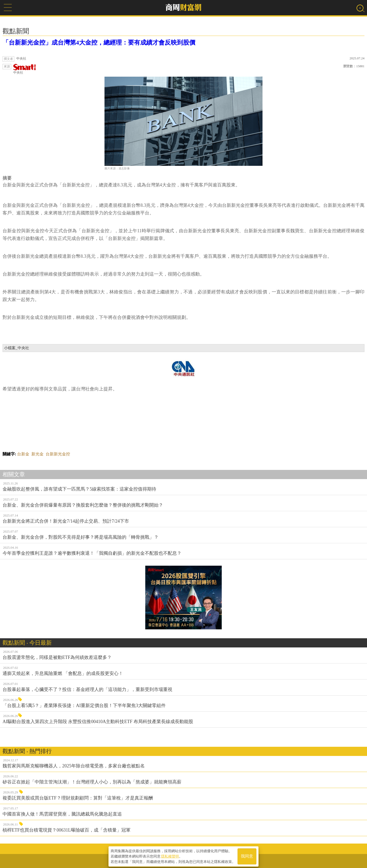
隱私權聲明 (170, 856)
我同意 (247, 856)
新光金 (37, 454)
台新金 (23, 454)
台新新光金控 (58, 454)
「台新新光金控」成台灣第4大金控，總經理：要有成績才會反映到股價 (99, 43)
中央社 (25, 69)
